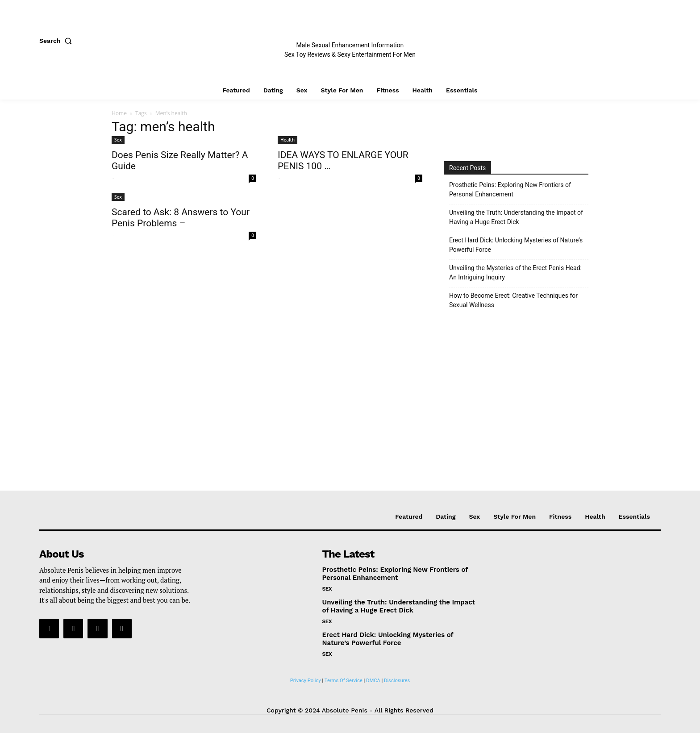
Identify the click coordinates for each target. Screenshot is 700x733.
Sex (118, 140)
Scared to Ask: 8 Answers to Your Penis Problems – (181, 218)
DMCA (373, 681)
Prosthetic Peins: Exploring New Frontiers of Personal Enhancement (510, 189)
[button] (58, 41)
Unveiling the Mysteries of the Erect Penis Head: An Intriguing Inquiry (515, 273)
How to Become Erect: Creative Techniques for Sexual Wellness (513, 300)
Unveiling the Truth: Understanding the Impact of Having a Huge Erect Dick (516, 217)
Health (287, 140)
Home (119, 113)
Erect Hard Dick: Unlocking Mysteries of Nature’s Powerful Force (516, 245)
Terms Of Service (344, 681)
